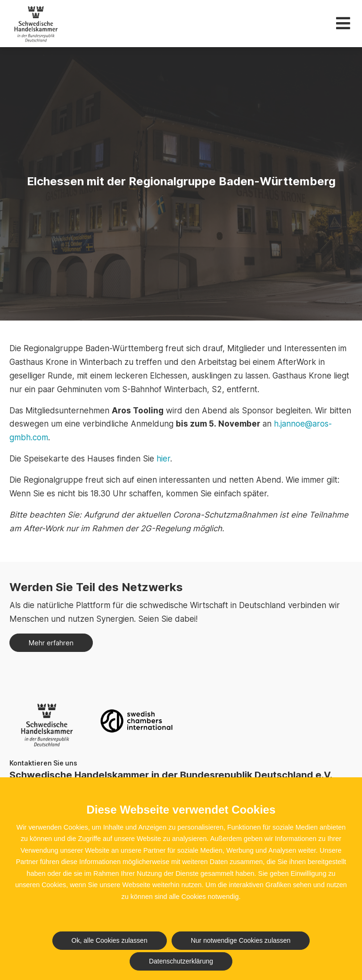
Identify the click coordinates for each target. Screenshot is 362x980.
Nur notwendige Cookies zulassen (241, 940)
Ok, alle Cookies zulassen (110, 940)
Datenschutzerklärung (181, 961)
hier (162, 459)
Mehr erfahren (51, 643)
